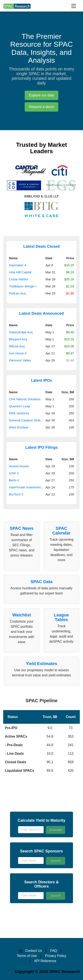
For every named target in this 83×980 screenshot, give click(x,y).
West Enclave (19, 427)
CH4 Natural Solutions (25, 399)
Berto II (14, 480)
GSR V (14, 473)
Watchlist (21, 615)
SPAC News (22, 528)
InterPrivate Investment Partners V (33, 487)
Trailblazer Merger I (23, 286)
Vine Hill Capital (20, 272)
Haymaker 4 (18, 265)
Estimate (56, 830)
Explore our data (41, 95)
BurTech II (16, 494)
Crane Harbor (19, 279)
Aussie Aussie (19, 466)
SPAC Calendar (62, 531)
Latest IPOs (41, 380)
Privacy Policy (56, 956)
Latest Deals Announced (41, 313)
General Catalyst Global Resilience (34, 420)
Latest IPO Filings (41, 447)
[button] (41, 736)
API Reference (45, 961)
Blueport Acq (18, 339)
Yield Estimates (41, 664)
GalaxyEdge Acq (21, 332)
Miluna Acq (17, 346)
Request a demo (41, 107)
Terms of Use (27, 956)
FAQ (54, 951)
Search (56, 861)
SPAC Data (42, 582)
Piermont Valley (20, 360)
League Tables (61, 617)
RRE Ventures (19, 413)
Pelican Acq (17, 293)
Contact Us (34, 951)
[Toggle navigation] (74, 6)
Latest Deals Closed (41, 246)
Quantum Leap (19, 406)
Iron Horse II (18, 353)
